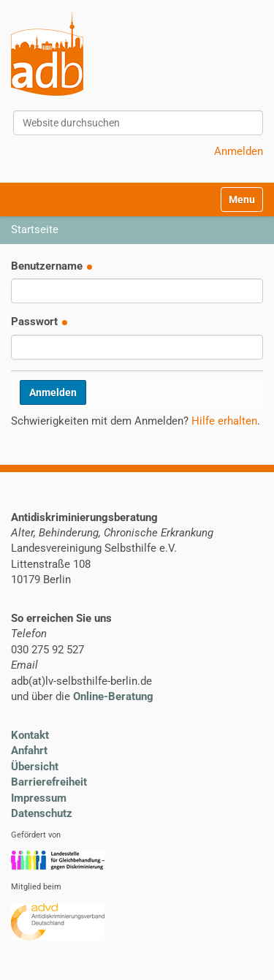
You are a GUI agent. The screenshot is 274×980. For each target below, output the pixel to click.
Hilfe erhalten (224, 421)
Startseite (35, 229)
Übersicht (35, 767)
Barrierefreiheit (49, 782)
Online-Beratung (113, 696)
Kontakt (30, 735)
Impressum (39, 798)
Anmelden (239, 151)
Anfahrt (29, 751)
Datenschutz (42, 813)
